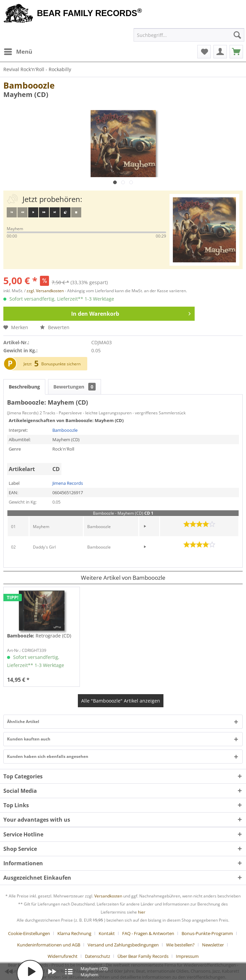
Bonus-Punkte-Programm (207, 933)
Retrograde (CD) (39, 636)
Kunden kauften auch (29, 739)
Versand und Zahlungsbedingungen (123, 945)
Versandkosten (108, 896)
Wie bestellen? (180, 945)
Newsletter (213, 945)
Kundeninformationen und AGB (49, 945)
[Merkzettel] (204, 52)
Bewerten (55, 327)
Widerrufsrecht (63, 956)
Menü (18, 51)
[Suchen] (237, 35)
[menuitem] (18, 52)
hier (142, 912)
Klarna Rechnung (74, 933)
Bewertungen (75, 387)
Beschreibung (24, 387)
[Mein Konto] (220, 52)
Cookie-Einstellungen (29, 933)
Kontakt (107, 933)
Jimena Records (68, 483)
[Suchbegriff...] (189, 35)
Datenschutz (97, 956)
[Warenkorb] (236, 52)
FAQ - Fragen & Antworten (148, 933)
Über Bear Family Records (143, 956)
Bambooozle (29, 85)
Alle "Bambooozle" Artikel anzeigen (121, 701)
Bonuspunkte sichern (61, 364)
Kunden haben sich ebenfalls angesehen (48, 756)
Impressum (187, 956)
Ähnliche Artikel (23, 721)
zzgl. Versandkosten (45, 291)
